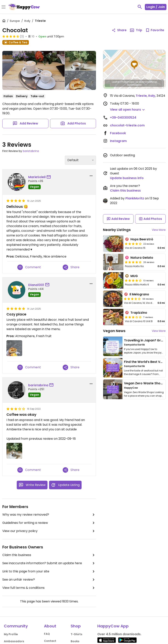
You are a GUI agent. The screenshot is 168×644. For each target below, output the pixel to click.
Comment (29, 267)
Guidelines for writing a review (49, 523)
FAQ (47, 634)
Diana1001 (36, 285)
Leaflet (116, 82)
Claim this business (49, 555)
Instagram (118, 141)
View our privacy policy (49, 531)
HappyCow (131, 388)
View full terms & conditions (49, 588)
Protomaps (128, 82)
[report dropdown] (91, 176)
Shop (76, 626)
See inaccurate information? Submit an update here (49, 563)
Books (75, 641)
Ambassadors (14, 641)
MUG (134, 276)
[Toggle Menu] (4, 7)
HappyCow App (113, 626)
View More (159, 230)
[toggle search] (140, 7)
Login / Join (156, 7)
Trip (136, 30)
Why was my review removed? (49, 515)
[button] (134, 65)
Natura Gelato (142, 258)
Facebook (118, 133)
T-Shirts (77, 634)
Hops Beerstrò (142, 239)
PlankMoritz (135, 198)
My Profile (11, 634)
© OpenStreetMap (146, 82)
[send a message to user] (49, 177)
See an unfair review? (49, 580)
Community (16, 626)
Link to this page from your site (49, 571)
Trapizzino (139, 313)
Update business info (127, 178)
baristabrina (31, 151)
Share (71, 267)
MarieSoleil (37, 177)
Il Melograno (139, 294)
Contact (50, 641)
